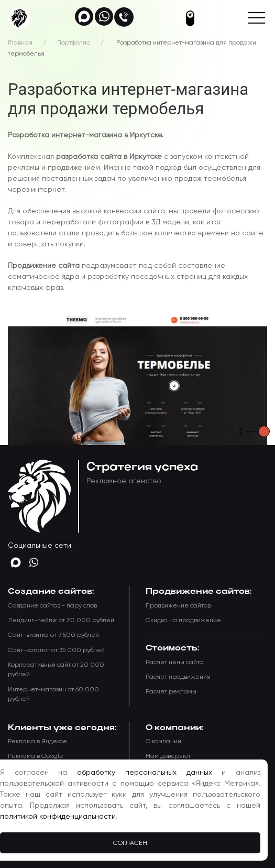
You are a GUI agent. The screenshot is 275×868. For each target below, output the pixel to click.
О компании (163, 741)
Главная (20, 42)
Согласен (130, 843)
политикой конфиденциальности (58, 816)
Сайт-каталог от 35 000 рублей (56, 650)
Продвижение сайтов (178, 605)
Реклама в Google (36, 756)
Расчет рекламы (171, 691)
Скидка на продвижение (183, 620)
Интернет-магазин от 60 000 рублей (53, 694)
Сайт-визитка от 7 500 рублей (53, 635)
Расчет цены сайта (175, 662)
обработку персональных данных (144, 772)
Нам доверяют (168, 756)
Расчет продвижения (178, 677)
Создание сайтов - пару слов (52, 605)
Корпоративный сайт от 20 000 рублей (56, 669)
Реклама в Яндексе (37, 741)
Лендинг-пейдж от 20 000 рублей (61, 620)
